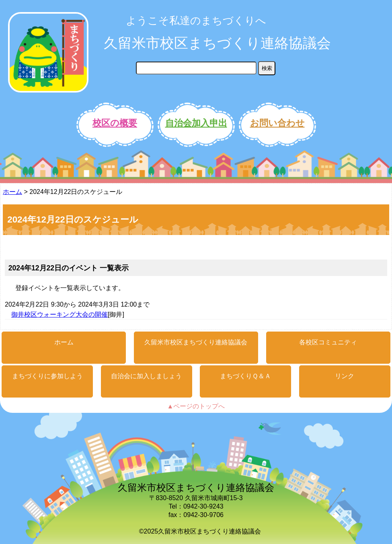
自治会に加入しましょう (146, 376)
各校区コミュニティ (328, 342)
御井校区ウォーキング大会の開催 (60, 314)
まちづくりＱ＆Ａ (245, 376)
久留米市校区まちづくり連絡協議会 (217, 43)
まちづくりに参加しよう (47, 376)
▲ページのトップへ (196, 406)
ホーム (12, 192)
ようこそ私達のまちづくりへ (196, 21)
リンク (345, 376)
